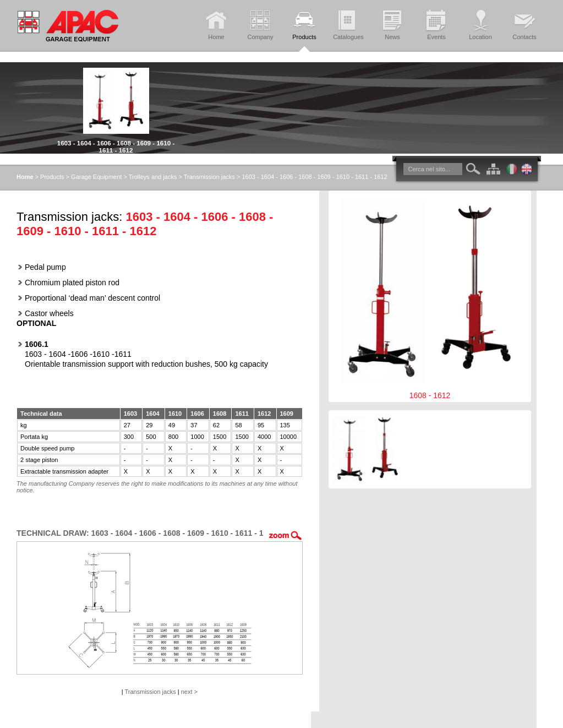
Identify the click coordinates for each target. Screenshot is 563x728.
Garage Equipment (96, 177)
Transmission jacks (209, 177)
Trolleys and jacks (153, 177)
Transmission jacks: (69, 217)
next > (189, 692)
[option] (116, 108)
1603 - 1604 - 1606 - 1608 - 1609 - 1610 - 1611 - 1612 (116, 146)
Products (52, 177)
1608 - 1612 (430, 296)
